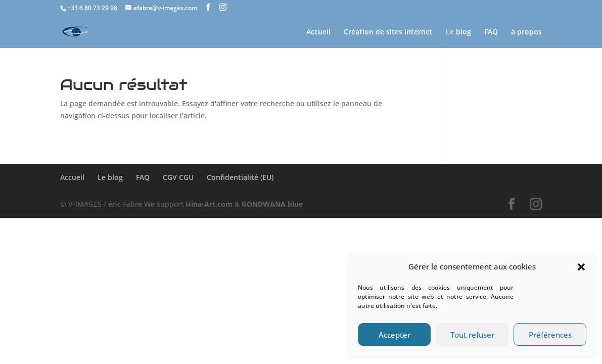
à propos (526, 32)
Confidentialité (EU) (240, 177)
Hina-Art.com (209, 204)
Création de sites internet (388, 32)
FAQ (491, 32)
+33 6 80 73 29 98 (92, 8)
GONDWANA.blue (272, 204)
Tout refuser (472, 335)
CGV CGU (178, 177)
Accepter (395, 335)
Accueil (318, 32)
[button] (581, 267)
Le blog (458, 32)
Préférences (550, 335)
